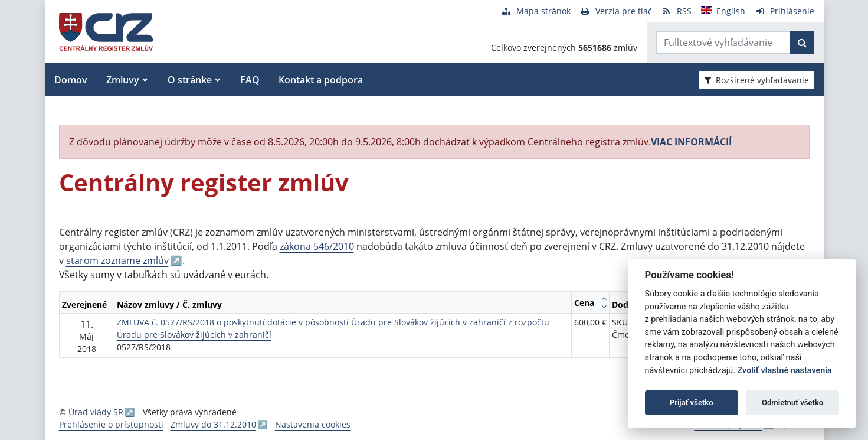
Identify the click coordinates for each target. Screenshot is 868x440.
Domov (71, 80)
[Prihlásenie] (785, 11)
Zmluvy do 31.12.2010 (213, 424)
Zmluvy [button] (123, 80)
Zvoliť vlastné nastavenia (785, 371)
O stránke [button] (190, 80)
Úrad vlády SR (96, 412)
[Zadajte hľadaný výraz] (723, 43)
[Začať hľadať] (802, 43)
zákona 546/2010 (317, 246)
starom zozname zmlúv (117, 260)
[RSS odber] (677, 11)
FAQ (250, 80)
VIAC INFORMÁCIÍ (691, 142)
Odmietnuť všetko (792, 402)
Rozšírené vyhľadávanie (757, 80)
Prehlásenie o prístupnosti (111, 424)
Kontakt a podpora (321, 80)
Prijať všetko (692, 402)
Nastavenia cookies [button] (313, 424)
